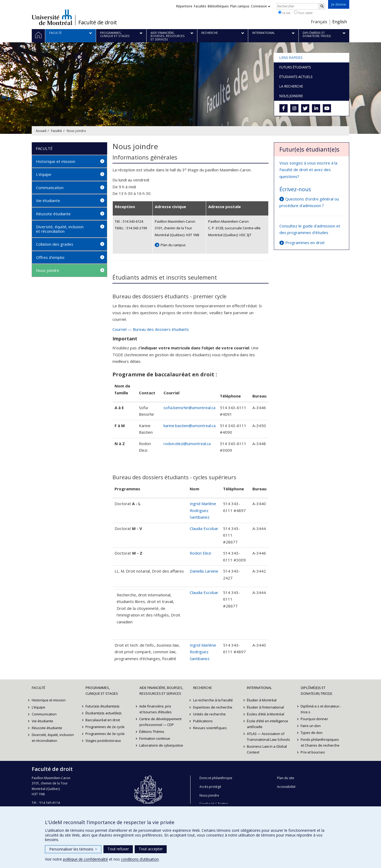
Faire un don (311, 726)
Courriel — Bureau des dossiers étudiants (151, 329)
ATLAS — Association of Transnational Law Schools (268, 737)
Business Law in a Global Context (267, 749)
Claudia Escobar (204, 528)
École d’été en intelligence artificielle (267, 724)
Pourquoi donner (315, 719)
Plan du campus (173, 245)
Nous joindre (48, 270)
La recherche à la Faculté (213, 700)
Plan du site (286, 778)
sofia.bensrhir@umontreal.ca (189, 408)
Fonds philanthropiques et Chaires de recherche (320, 742)
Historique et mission (56, 161)
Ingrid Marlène (203, 504)
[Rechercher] (322, 6)
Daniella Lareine (204, 571)
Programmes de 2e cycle (105, 727)
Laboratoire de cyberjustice (161, 745)
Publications (203, 721)
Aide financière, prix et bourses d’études (156, 709)
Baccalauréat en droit (103, 720)
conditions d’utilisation (140, 859)
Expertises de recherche (213, 707)
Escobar (211, 592)
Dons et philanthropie (216, 778)
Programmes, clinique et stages (102, 691)
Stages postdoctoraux (103, 741)
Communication (50, 188)
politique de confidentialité (85, 859)
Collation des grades (55, 244)
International (259, 688)
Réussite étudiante (53, 214)
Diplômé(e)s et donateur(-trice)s (317, 691)
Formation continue (155, 738)
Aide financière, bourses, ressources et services (161, 691)
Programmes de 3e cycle (105, 734)
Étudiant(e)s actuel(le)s (104, 713)
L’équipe (44, 174)
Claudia (197, 592)
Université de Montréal (52, 17)
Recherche (203, 688)
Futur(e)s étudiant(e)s (103, 706)
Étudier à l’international (265, 707)
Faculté (56, 131)
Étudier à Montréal (262, 700)
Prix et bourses (313, 752)
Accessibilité (286, 787)
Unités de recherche (209, 714)
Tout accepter (151, 849)
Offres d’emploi (50, 257)
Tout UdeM (303, 13)
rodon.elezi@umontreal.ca (187, 444)
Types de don (312, 733)
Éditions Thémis (152, 732)
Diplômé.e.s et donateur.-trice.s (321, 709)
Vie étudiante (48, 200)
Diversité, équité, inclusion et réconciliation (60, 229)
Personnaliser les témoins (73, 849)
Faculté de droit (98, 22)
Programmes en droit (305, 243)
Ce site (284, 13)
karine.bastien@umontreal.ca (190, 426)
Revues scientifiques (210, 728)
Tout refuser (118, 849)
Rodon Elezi (200, 553)
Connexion (260, 6)
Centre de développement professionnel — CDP (161, 722)
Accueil (41, 131)
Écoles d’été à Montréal (266, 714)
